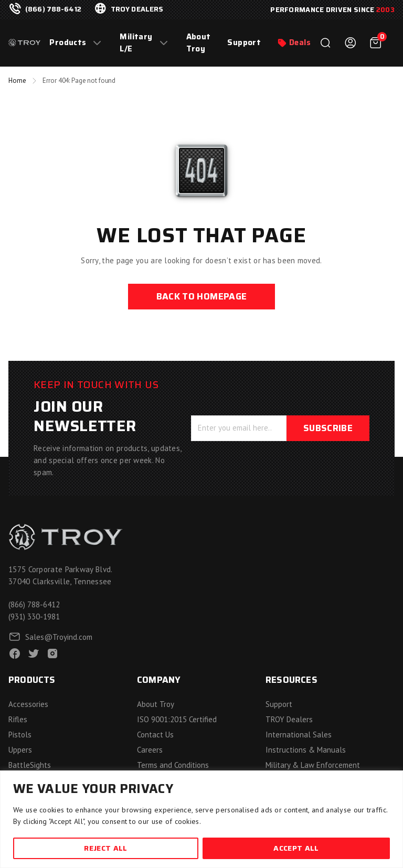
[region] (201, 819)
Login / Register (351, 43)
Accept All (296, 848)
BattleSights (30, 765)
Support (244, 43)
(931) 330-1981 (34, 617)
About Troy (199, 43)
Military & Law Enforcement (313, 765)
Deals (300, 43)
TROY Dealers (289, 719)
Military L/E (136, 43)
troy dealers (137, 9)
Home (17, 81)
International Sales (299, 735)
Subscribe (328, 428)
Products (68, 43)
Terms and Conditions (173, 765)
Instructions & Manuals (306, 750)
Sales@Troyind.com (59, 637)
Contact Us (155, 735)
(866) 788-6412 (53, 9)
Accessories (28, 704)
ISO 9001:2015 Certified (177, 719)
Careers (150, 750)
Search (325, 43)
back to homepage (201, 296)
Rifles (18, 719)
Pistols (20, 735)
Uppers (20, 750)
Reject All (105, 848)
